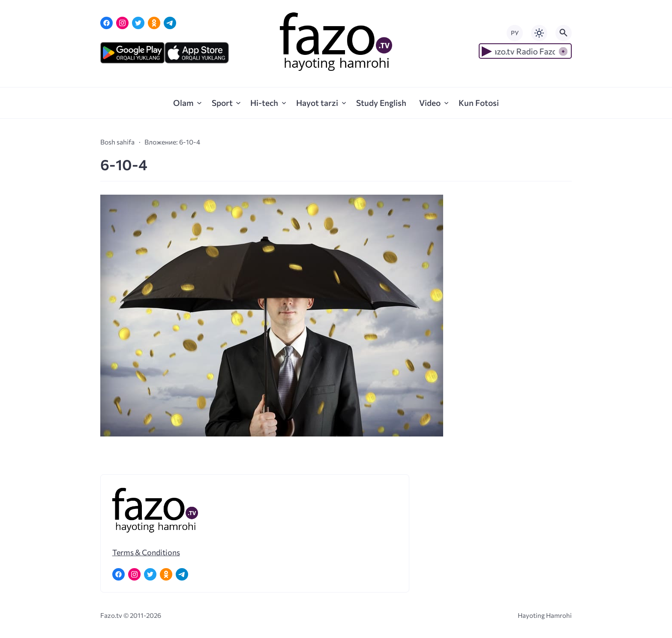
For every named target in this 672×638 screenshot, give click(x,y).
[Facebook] (106, 23)
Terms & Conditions (146, 552)
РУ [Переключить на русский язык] (515, 33)
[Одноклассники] (154, 23)
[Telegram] (170, 23)
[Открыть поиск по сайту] (564, 33)
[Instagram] (122, 23)
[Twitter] (138, 23)
